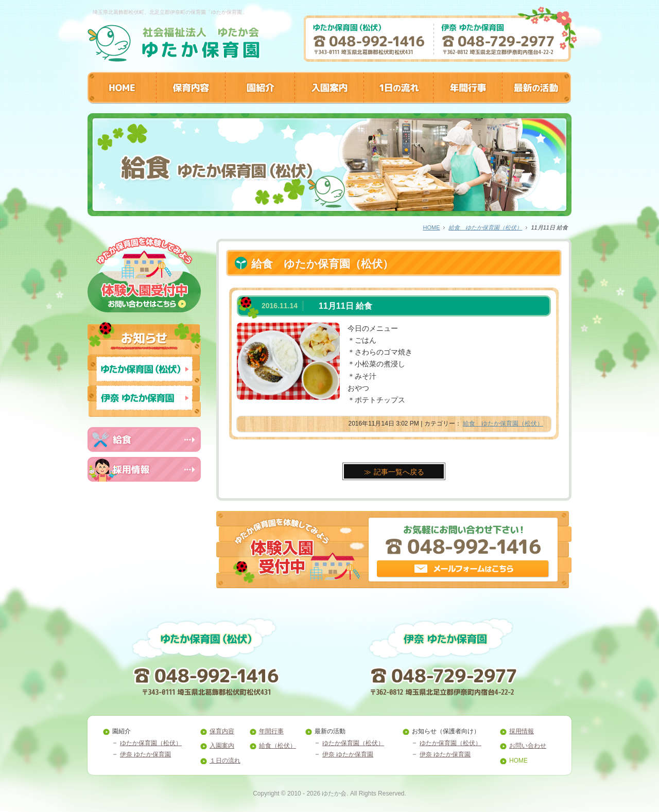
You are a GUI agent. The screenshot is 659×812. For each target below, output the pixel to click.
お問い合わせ (528, 746)
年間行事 (271, 731)
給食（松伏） (278, 746)
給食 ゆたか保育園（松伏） (485, 227)
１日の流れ (225, 761)
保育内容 (222, 731)
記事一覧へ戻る (399, 472)
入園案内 (222, 746)
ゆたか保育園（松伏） (151, 743)
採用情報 (522, 731)
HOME (431, 227)
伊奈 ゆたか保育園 (145, 754)
